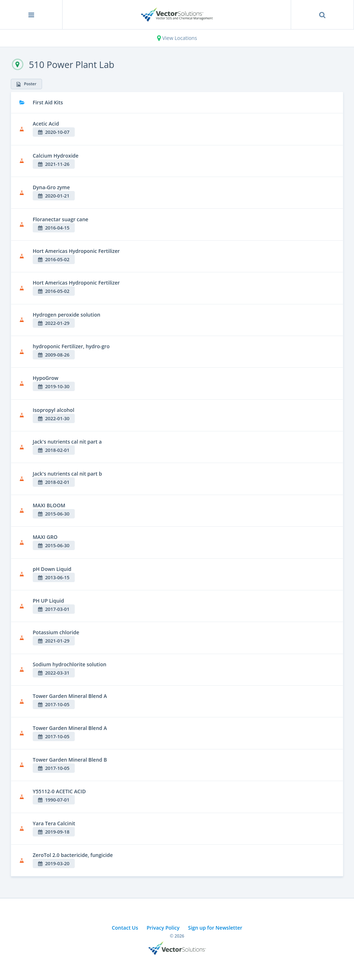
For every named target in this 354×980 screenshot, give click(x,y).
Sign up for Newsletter (215, 928)
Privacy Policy (163, 928)
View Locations (177, 38)
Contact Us (125, 928)
